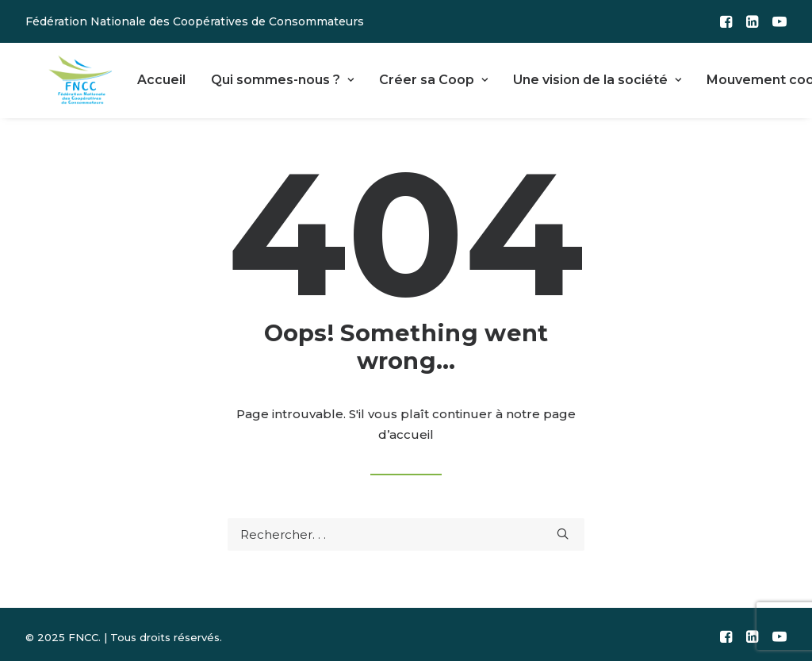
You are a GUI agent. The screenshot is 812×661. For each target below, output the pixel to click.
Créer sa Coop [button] (398, 77)
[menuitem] (726, 21)
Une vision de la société (561, 77)
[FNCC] (63, 78)
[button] (726, 21)
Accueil (126, 77)
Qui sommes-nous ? (247, 77)
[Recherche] (406, 530)
